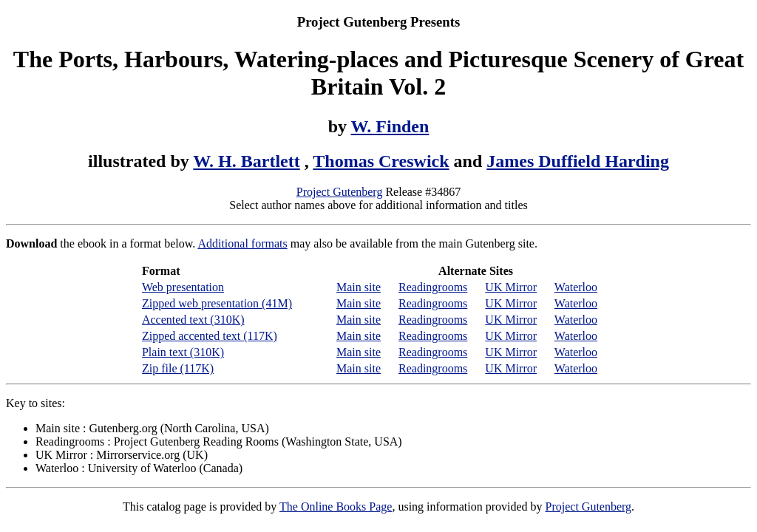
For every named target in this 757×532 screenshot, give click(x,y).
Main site (359, 287)
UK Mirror (511, 287)
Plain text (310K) (183, 352)
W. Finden (390, 126)
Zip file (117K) (178, 368)
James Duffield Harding (578, 161)
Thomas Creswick (381, 161)
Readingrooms (433, 287)
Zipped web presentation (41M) (217, 303)
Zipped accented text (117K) (210, 336)
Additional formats (242, 243)
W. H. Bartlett (246, 161)
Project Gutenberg (340, 192)
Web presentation (183, 287)
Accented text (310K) (193, 320)
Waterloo (576, 287)
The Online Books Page (336, 507)
